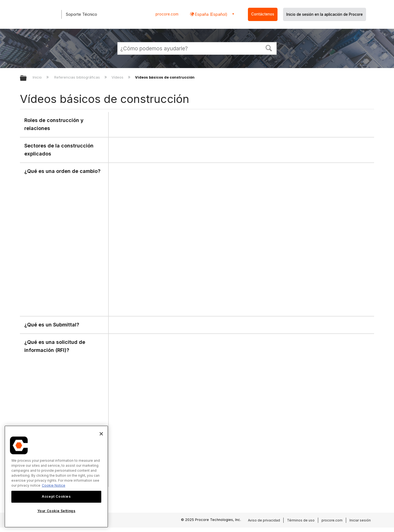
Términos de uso (301, 520)
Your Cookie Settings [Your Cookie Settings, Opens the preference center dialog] (56, 511)
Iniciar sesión (360, 520)
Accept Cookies (56, 496)
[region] (56, 477)
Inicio (38, 77)
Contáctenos (263, 14)
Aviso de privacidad (264, 520)
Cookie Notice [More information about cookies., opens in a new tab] (54, 485)
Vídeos (118, 77)
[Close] (101, 434)
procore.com (167, 14)
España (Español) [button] (211, 14)
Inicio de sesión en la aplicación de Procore (325, 14)
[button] (269, 48)
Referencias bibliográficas (78, 77)
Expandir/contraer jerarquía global (27, 78)
